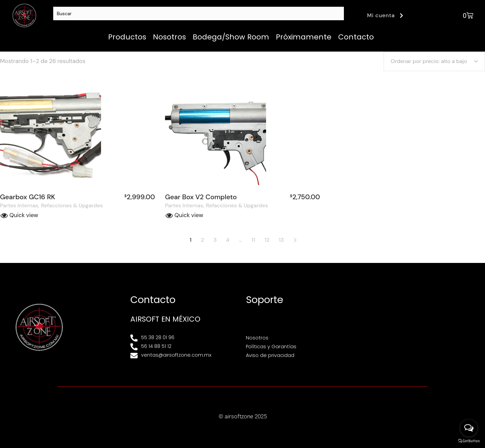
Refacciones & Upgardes (72, 206)
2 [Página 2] (203, 240)
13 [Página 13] (281, 240)
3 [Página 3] (215, 240)
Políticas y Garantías (271, 347)
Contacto (356, 37)
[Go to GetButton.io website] (469, 441)
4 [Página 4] (228, 240)
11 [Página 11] (253, 240)
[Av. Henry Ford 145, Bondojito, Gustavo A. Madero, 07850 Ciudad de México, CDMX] (416, 327)
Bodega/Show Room (231, 37)
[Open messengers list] (469, 428)
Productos (127, 37)
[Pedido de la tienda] (434, 61)
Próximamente (304, 37)
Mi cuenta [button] (386, 15)
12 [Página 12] (267, 240)
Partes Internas (19, 206)
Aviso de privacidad (270, 355)
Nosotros (169, 37)
